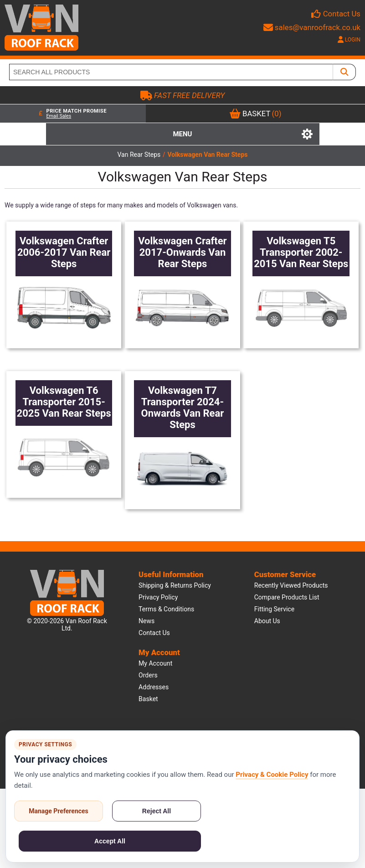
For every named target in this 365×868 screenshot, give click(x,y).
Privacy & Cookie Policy (272, 775)
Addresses (154, 687)
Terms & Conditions (166, 609)
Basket (148, 699)
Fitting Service (274, 609)
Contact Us (342, 14)
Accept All (110, 841)
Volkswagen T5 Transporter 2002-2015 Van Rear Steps (301, 252)
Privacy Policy (158, 597)
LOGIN (349, 40)
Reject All (157, 811)
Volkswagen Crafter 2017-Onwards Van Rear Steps (182, 252)
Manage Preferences (59, 811)
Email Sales (59, 116)
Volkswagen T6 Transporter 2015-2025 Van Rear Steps (64, 402)
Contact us (154, 633)
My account (155, 663)
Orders (148, 675)
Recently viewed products (291, 585)
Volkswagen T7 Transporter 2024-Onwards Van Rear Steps (183, 408)
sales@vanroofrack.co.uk (312, 27)
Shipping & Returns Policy (175, 585)
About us (267, 621)
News (147, 621)
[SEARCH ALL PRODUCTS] (171, 72)
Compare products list (287, 597)
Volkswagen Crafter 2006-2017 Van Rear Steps (64, 252)
